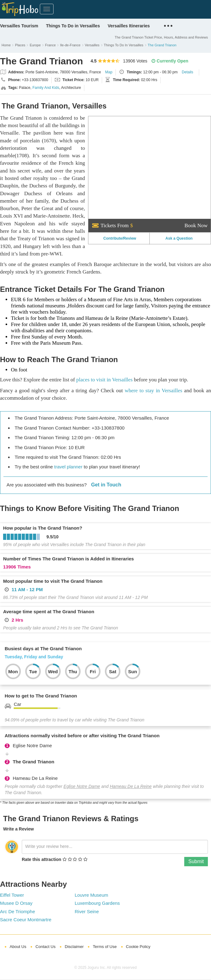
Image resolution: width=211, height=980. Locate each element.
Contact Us (45, 947)
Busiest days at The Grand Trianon (43, 649)
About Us (18, 947)
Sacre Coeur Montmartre (26, 920)
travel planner (68, 467)
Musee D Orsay (16, 903)
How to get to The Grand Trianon (41, 696)
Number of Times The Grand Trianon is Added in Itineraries (68, 559)
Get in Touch (106, 485)
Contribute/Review (120, 238)
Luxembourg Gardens (97, 903)
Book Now (196, 225)
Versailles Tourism (19, 26)
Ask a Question (179, 238)
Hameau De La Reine (131, 786)
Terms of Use (105, 947)
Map (109, 72)
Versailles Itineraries (129, 26)
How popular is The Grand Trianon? (43, 528)
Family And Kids (46, 88)
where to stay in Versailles (154, 391)
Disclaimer (74, 947)
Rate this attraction (42, 859)
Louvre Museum (91, 895)
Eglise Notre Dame (82, 786)
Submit (196, 861)
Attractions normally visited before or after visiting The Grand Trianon (82, 736)
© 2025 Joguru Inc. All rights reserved (105, 968)
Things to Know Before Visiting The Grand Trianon (90, 508)
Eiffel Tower (12, 895)
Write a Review (19, 829)
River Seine (87, 911)
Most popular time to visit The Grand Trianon (53, 581)
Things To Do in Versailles (73, 26)
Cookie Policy (138, 947)
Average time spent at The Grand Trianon (49, 612)
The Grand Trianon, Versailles (54, 106)
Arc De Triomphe (18, 911)
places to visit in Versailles (104, 380)
